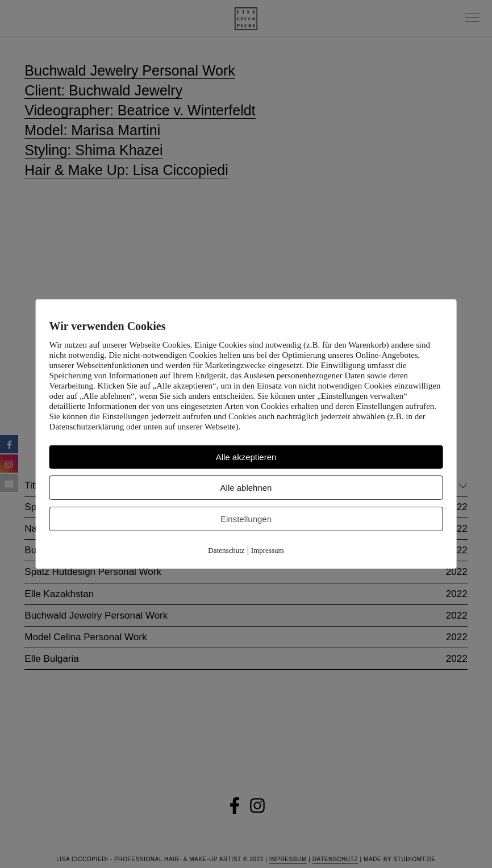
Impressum (268, 550)
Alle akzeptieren (246, 457)
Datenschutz (226, 550)
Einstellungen (246, 519)
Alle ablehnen (246, 488)
